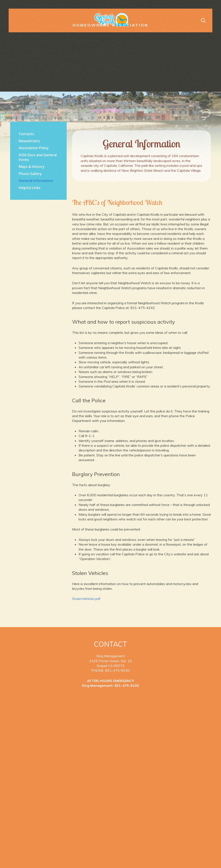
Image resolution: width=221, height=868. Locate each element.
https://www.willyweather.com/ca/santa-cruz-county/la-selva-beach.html (38, 246)
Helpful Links (30, 188)
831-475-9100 (127, 685)
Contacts (26, 134)
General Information (36, 181)
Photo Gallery (30, 174)
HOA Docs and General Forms (38, 157)
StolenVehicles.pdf (86, 599)
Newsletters (29, 141)
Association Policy (34, 148)
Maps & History (32, 167)
